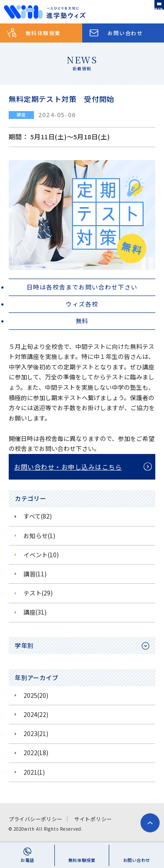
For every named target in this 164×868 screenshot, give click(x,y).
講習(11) (35, 574)
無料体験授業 (43, 33)
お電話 (27, 860)
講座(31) (35, 612)
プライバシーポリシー (36, 819)
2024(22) (36, 714)
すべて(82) (38, 516)
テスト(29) (38, 593)
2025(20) (36, 695)
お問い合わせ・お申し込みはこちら (68, 467)
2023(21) (36, 733)
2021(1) (34, 772)
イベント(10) (41, 555)
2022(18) (36, 753)
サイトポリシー (93, 819)
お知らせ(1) (39, 536)
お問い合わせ (125, 33)
